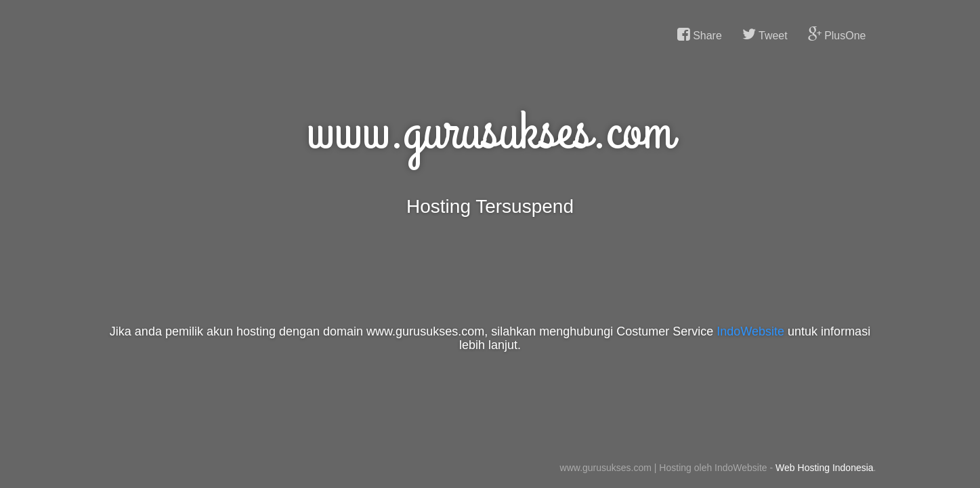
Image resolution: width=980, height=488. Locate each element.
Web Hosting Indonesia (825, 468)
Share (700, 35)
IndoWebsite (750, 331)
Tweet (765, 35)
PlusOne (837, 35)
